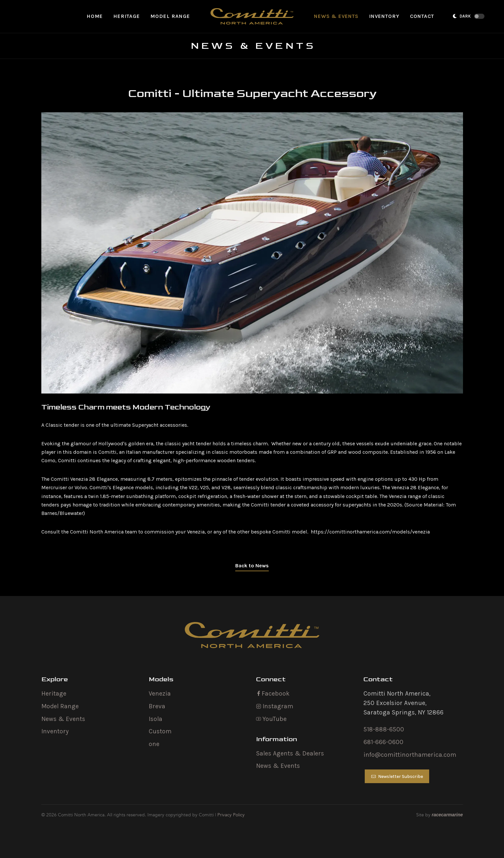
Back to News (252, 566)
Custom (160, 732)
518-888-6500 (384, 730)
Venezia (160, 693)
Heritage (54, 693)
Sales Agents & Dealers (290, 753)
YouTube (271, 719)
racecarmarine (447, 815)
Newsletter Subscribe (397, 777)
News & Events (63, 719)
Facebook (273, 693)
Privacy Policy (231, 815)
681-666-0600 (383, 742)
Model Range (60, 706)
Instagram (275, 706)
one (154, 744)
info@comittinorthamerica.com (410, 755)
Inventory (55, 732)
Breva (157, 706)
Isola (156, 719)
